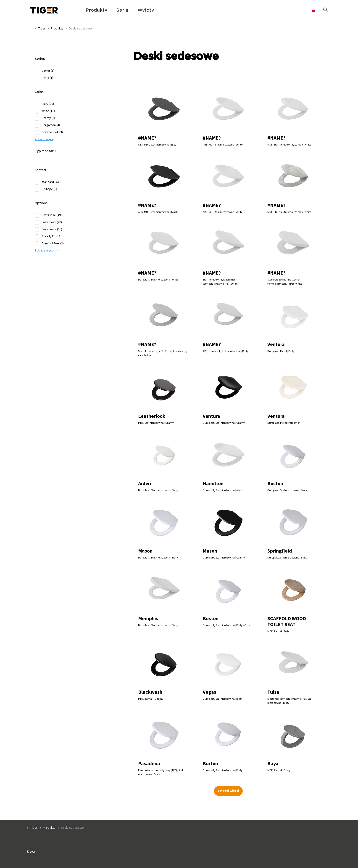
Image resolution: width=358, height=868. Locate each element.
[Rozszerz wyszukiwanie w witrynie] (325, 10)
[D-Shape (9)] (37, 189)
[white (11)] (37, 111)
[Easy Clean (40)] (37, 222)
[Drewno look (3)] (37, 132)
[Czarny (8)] (37, 118)
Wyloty (146, 10)
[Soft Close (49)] (37, 215)
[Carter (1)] (37, 71)
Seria (122, 10)
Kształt (41, 170)
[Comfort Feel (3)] (37, 244)
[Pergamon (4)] (37, 125)
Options (41, 203)
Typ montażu (45, 151)
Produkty (96, 10)
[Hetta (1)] (37, 78)
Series (40, 59)
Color (39, 92)
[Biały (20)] (37, 104)
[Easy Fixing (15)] (37, 230)
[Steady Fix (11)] (37, 237)
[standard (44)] (37, 182)
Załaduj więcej (228, 791)
